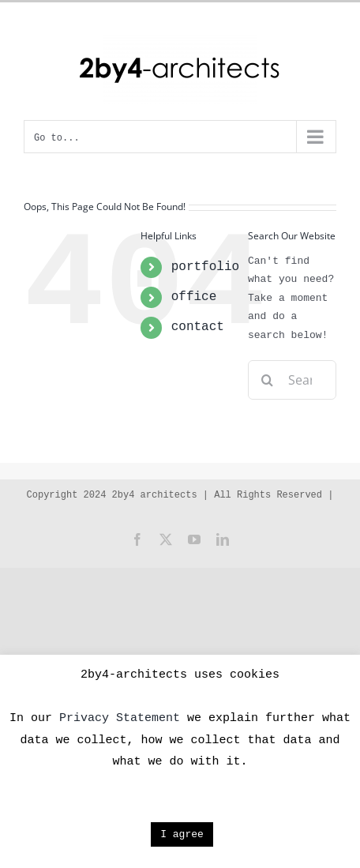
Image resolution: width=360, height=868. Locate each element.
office (194, 297)
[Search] (268, 380)
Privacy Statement (120, 718)
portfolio (205, 267)
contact (198, 327)
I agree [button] (182, 834)
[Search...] (292, 380)
